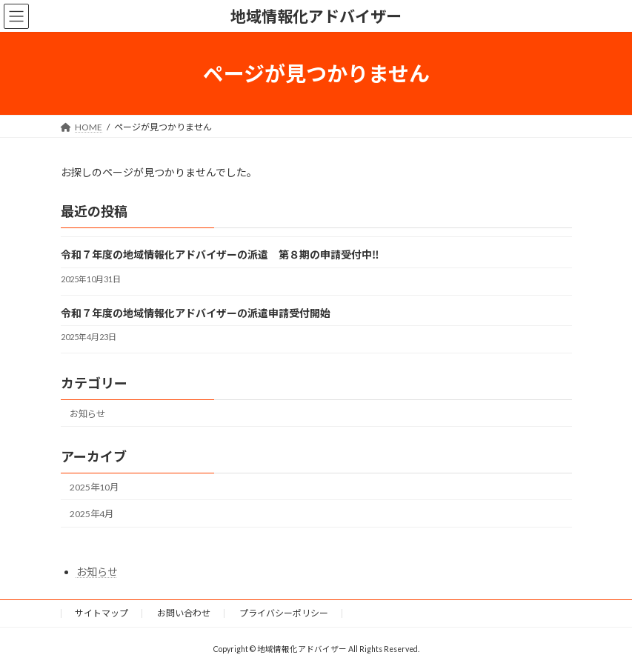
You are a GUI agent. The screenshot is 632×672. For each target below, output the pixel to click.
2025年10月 (94, 487)
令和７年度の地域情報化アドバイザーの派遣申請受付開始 (196, 313)
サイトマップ (102, 613)
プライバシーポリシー (284, 613)
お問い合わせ (184, 613)
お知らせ (87, 414)
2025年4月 (92, 514)
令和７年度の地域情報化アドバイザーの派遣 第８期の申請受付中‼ (220, 255)
